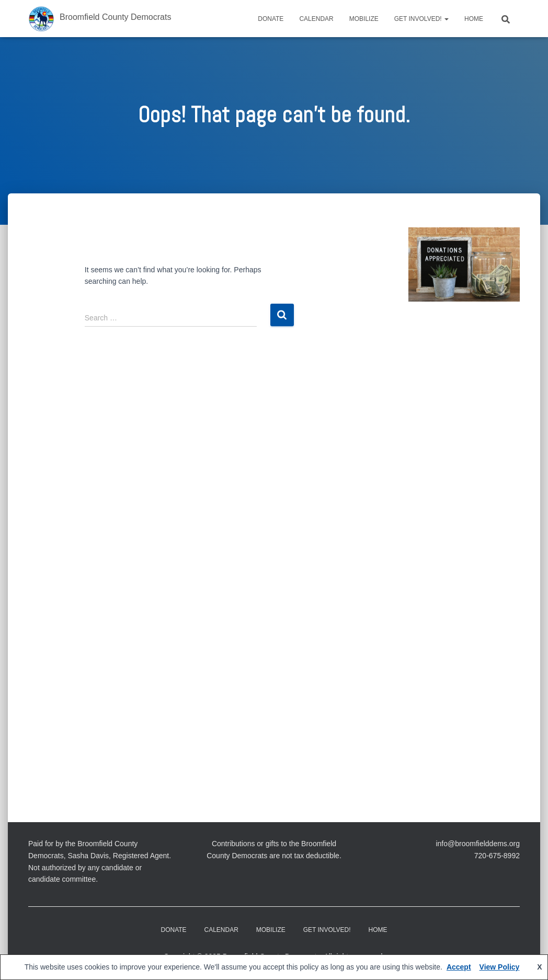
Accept (459, 967)
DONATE (271, 19)
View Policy (500, 967)
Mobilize (364, 19)
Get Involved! (421, 19)
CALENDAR (316, 19)
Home (474, 19)
